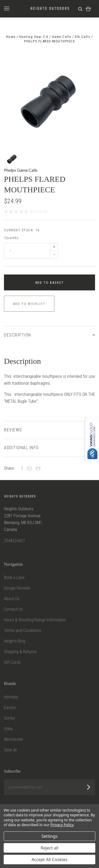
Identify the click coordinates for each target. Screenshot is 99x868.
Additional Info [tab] (49, 448)
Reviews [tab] (49, 430)
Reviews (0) (39, 212)
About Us (12, 599)
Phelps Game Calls (21, 170)
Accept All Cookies (50, 860)
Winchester (14, 739)
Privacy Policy (62, 825)
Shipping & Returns (20, 652)
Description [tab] (49, 335)
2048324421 (15, 541)
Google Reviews (17, 588)
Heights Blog (15, 641)
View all (10, 750)
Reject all (49, 848)
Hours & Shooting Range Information (35, 620)
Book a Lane (14, 577)
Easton (10, 708)
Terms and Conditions (23, 630)
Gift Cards (12, 662)
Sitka (8, 729)
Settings (49, 836)
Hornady (11, 697)
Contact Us (13, 609)
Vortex (10, 718)
